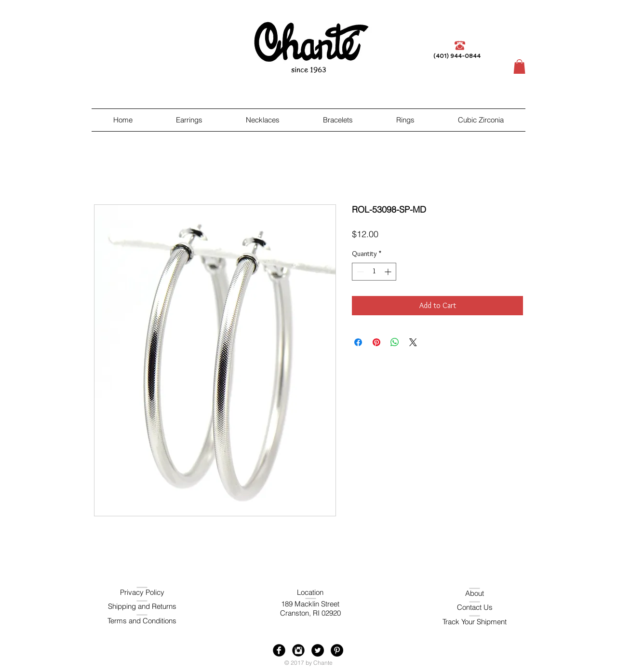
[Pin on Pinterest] (376, 342)
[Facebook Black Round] (279, 650)
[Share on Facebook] (358, 342)
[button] (519, 67)
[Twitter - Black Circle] (318, 650)
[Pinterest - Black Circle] (337, 650)
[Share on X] (413, 342)
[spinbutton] (374, 272)
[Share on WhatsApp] (395, 342)
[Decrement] (359, 272)
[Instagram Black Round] (298, 650)
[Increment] (389, 272)
